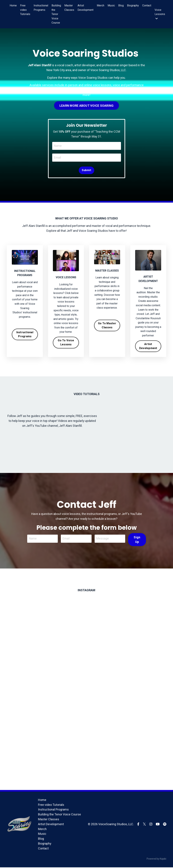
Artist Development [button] (148, 346)
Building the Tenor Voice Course (56, 14)
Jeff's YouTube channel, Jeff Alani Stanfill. (54, 426)
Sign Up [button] (137, 540)
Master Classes (69, 8)
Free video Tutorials (25, 10)
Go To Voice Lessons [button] (66, 343)
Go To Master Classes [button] (107, 326)
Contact (147, 5)
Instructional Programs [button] (25, 334)
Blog (121, 5)
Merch (101, 5)
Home (13, 5)
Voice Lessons (160, 14)
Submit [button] (86, 170)
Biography (133, 5)
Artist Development (85, 8)
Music (111, 5)
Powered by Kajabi (156, 859)
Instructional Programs (41, 8)
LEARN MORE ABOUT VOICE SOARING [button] (87, 106)
